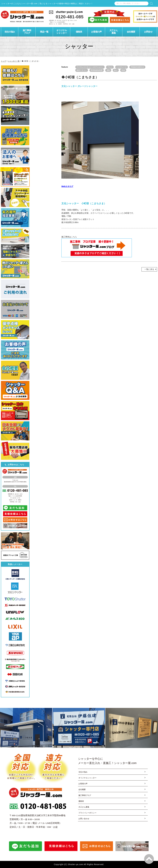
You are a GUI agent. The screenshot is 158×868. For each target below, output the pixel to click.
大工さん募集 (84, 808)
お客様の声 (83, 784)
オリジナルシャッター (88, 778)
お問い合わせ (84, 819)
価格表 (81, 802)
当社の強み (83, 772)
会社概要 (82, 790)
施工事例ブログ (85, 796)
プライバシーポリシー (88, 814)
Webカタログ (67, 186)
